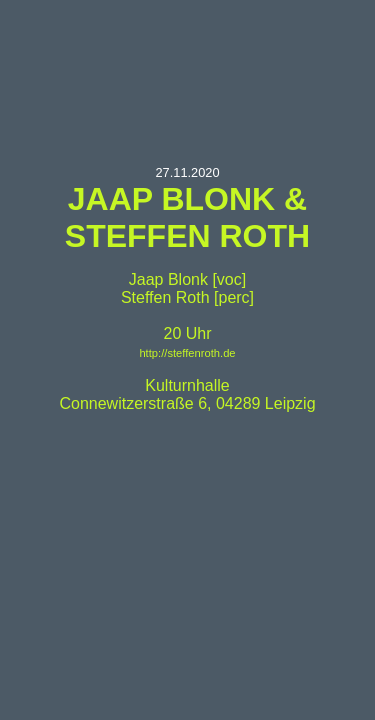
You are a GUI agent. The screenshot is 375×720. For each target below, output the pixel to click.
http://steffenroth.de (187, 353)
